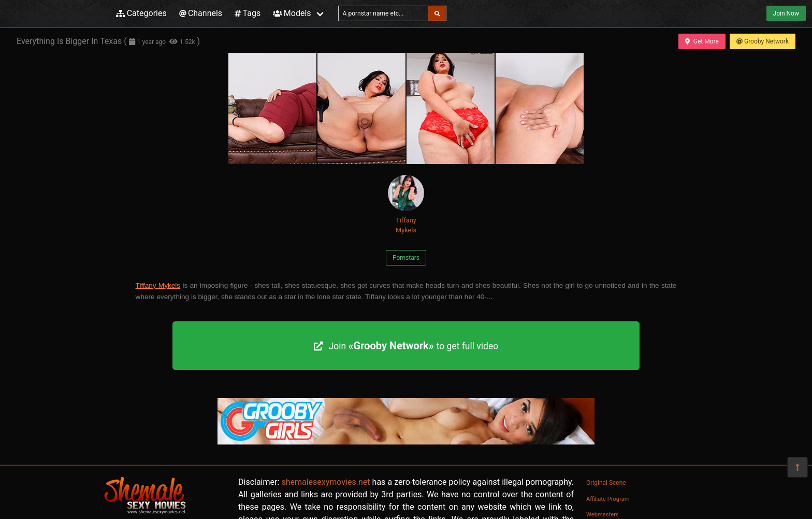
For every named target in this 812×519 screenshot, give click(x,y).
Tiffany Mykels (406, 204)
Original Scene (606, 483)
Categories (141, 13)
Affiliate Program (608, 499)
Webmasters (603, 515)
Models (292, 13)
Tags (248, 13)
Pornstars (406, 258)
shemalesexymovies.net (325, 482)
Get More (702, 41)
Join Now (786, 13)
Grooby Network (763, 41)
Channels (201, 13)
